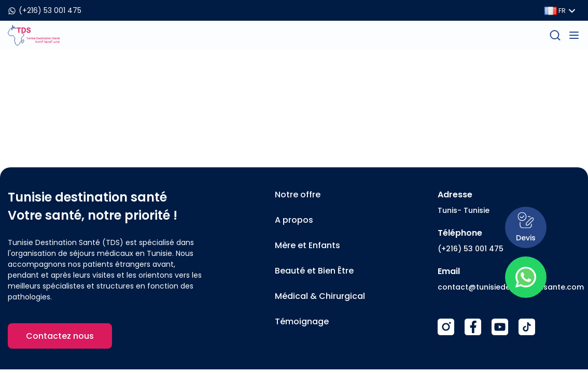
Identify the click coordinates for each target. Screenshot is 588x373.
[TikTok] (527, 327)
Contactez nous (60, 336)
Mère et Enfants (307, 245)
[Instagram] (446, 327)
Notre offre (298, 195)
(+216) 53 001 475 (471, 249)
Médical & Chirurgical (320, 296)
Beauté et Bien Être (314, 271)
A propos (294, 220)
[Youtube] (500, 327)
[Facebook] (473, 327)
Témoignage (302, 321)
